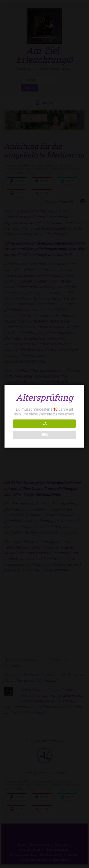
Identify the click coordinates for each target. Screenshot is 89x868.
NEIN (44, 435)
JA (44, 424)
